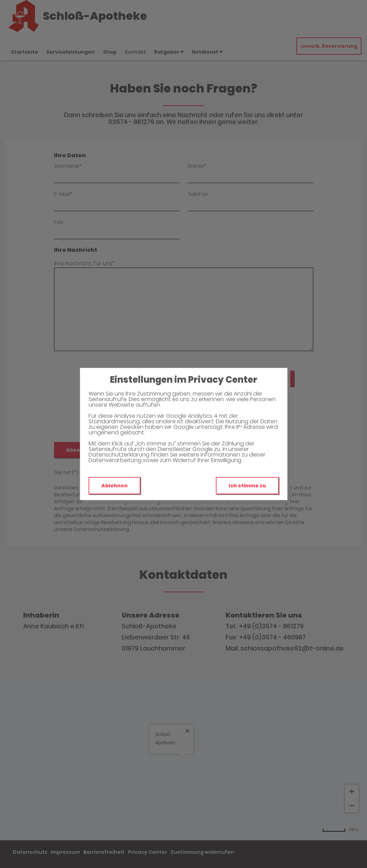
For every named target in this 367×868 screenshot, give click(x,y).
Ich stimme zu (247, 486)
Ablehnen (114, 486)
